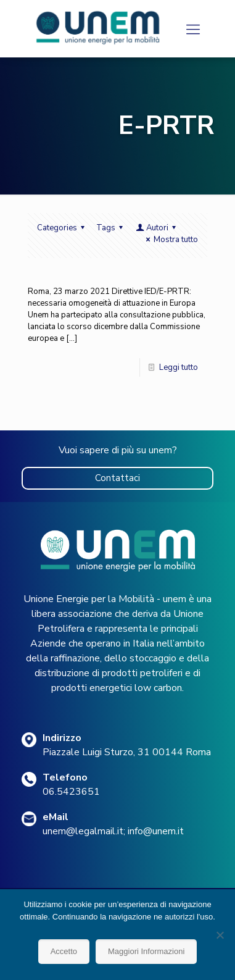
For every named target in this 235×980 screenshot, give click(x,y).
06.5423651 (71, 792)
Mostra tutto (170, 240)
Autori (157, 228)
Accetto (64, 951)
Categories (63, 228)
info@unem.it (156, 831)
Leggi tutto (179, 367)
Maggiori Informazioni (146, 951)
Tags (111, 228)
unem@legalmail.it (83, 831)
